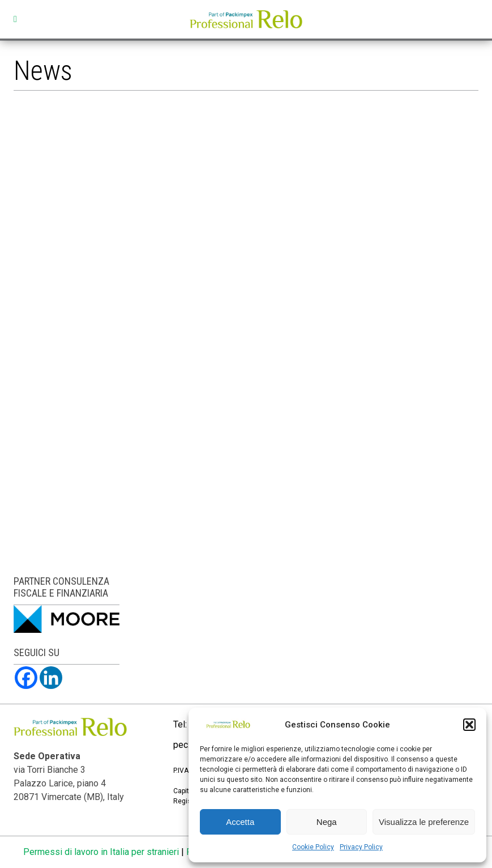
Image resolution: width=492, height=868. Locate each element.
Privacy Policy (361, 847)
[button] (469, 725)
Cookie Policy (313, 847)
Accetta (240, 822)
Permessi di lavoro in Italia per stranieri (101, 852)
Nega (327, 822)
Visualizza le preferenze (424, 822)
